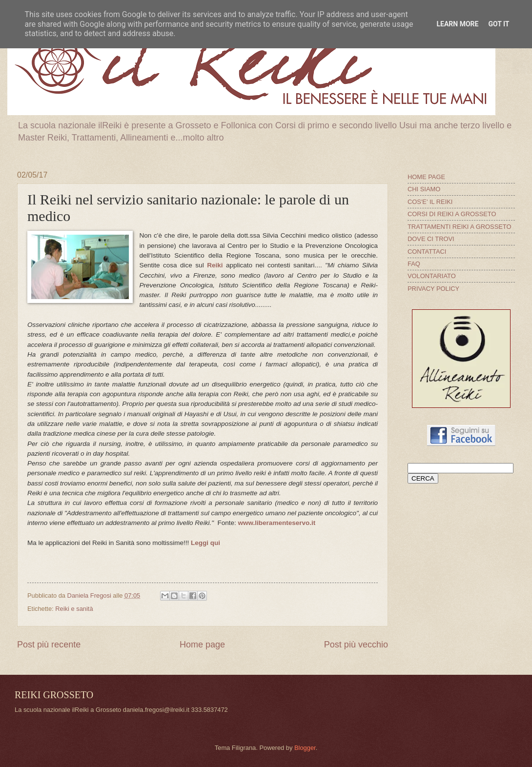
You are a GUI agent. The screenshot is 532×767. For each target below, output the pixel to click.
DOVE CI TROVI (431, 239)
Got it (499, 24)
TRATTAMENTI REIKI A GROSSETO (459, 227)
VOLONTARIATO (432, 276)
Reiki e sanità (74, 609)
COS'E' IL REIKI (430, 202)
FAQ (414, 264)
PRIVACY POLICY (433, 289)
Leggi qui (205, 543)
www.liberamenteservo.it (277, 523)
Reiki (215, 265)
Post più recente (49, 645)
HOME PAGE (426, 177)
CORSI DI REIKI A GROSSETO (452, 214)
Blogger (305, 748)
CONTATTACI (427, 252)
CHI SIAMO (424, 189)
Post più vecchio (356, 645)
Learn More (457, 24)
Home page (202, 645)
